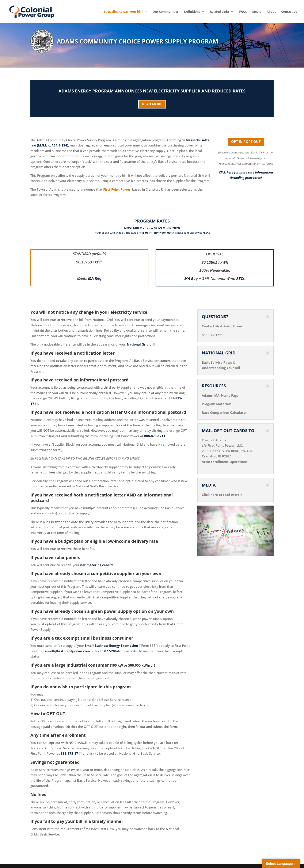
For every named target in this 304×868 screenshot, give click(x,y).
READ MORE (152, 104)
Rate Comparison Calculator (224, 412)
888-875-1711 (155, 436)
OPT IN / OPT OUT (246, 142)
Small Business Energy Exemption (111, 646)
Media (257, 12)
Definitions (192, 12)
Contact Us (289, 12)
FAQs (243, 12)
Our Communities (166, 12)
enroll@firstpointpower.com (67, 651)
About (271, 12)
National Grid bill (141, 344)
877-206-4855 (115, 651)
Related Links (220, 12)
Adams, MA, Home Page (220, 395)
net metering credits (97, 565)
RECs (241, 278)
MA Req (95, 278)
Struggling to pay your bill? (123, 12)
